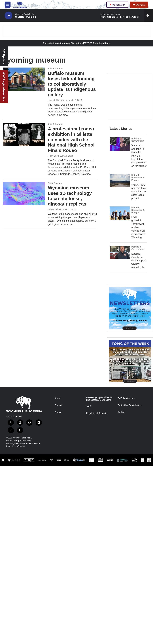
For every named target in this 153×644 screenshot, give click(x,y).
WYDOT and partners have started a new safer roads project (139, 192)
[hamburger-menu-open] (8, 5)
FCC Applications (126, 398)
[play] (8, 16)
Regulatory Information (97, 413)
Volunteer (117, 5)
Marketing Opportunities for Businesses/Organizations (99, 399)
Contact (58, 405)
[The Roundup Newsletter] (130, 308)
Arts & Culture (55, 69)
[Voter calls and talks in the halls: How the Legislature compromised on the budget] (120, 144)
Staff (88, 406)
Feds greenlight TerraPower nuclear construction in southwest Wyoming (138, 227)
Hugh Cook (53, 156)
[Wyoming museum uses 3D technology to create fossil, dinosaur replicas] (24, 194)
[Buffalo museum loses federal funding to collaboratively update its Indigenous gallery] (24, 79)
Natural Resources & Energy (138, 178)
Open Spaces (55, 183)
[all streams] (148, 15)
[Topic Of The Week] (130, 361)
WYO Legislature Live (4, 87)
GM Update (4, 56)
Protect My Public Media (130, 405)
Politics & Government (138, 140)
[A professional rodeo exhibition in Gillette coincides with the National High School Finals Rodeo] (24, 135)
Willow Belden (55, 209)
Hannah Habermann (58, 100)
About (57, 398)
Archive (122, 412)
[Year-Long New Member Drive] (130, 97)
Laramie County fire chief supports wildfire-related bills (139, 261)
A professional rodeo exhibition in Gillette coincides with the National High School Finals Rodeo (71, 140)
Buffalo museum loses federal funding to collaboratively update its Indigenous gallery (72, 84)
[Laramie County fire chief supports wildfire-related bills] (120, 252)
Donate (140, 5)
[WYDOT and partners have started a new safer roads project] (120, 181)
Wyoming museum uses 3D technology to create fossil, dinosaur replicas (70, 196)
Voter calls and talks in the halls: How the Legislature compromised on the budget (139, 156)
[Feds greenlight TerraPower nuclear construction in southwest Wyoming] (120, 213)
